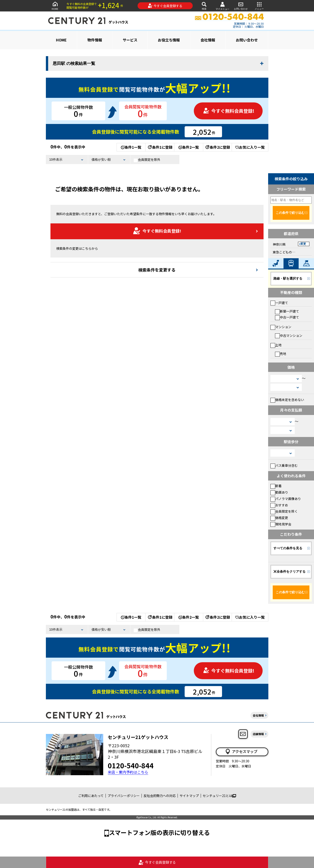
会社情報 (208, 40)
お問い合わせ (241, 6)
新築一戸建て (287, 311)
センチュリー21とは (219, 796)
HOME (55, 6)
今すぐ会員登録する (165, 6)
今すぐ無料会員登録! (229, 111)
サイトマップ (189, 796)
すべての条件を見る (288, 548)
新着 (276, 486)
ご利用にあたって (91, 796)
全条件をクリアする (289, 571)
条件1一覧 (131, 147)
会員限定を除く (284, 511)
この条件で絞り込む (290, 213)
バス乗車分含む (284, 465)
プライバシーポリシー (124, 796)
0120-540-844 (131, 765)
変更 (303, 244)
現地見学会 (281, 524)
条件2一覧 (189, 147)
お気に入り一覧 (250, 147)
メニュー (259, 6)
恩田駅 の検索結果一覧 (74, 63)
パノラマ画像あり (286, 499)
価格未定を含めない (287, 400)
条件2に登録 (217, 147)
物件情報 (95, 40)
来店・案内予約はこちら (128, 772)
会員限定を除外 (147, 160)
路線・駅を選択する (288, 278)
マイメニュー (222, 6)
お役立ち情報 (169, 40)
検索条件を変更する (157, 270)
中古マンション (289, 335)
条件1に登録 (160, 147)
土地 (276, 345)
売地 (281, 354)
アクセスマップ (241, 752)
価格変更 (279, 518)
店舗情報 (258, 734)
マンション (281, 327)
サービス (130, 40)
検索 (204, 6)
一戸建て (279, 303)
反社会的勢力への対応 (160, 796)
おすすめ (279, 505)
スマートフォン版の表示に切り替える (159, 832)
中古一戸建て (287, 317)
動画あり (279, 492)
